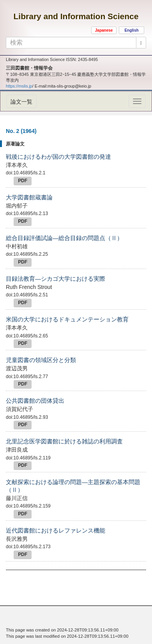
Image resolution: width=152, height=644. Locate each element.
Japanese (104, 30)
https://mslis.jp (19, 86)
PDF (23, 181)
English (131, 30)
